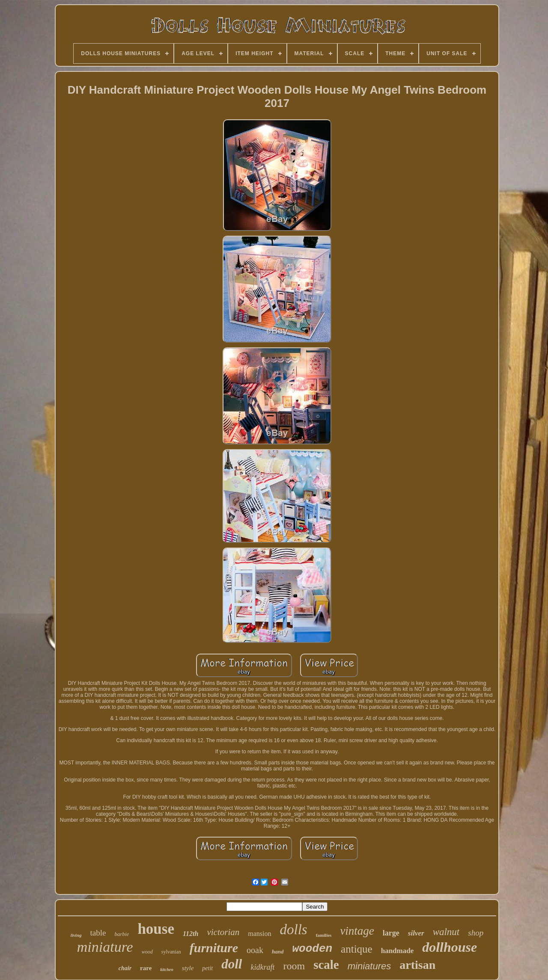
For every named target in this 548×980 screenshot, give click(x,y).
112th (191, 934)
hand (278, 952)
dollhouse (450, 947)
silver (416, 933)
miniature (105, 947)
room (294, 966)
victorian (223, 932)
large (391, 933)
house (156, 929)
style (188, 968)
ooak (255, 950)
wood (147, 952)
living (76, 935)
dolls (294, 930)
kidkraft (262, 967)
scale (326, 965)
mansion (259, 934)
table (98, 933)
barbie (122, 934)
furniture (214, 948)
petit (207, 968)
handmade (398, 951)
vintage (357, 931)
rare (146, 968)
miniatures (369, 966)
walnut (446, 932)
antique (357, 949)
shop (476, 933)
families (324, 935)
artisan (417, 965)
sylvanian (171, 952)
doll (232, 964)
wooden (312, 949)
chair (125, 968)
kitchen (167, 970)
